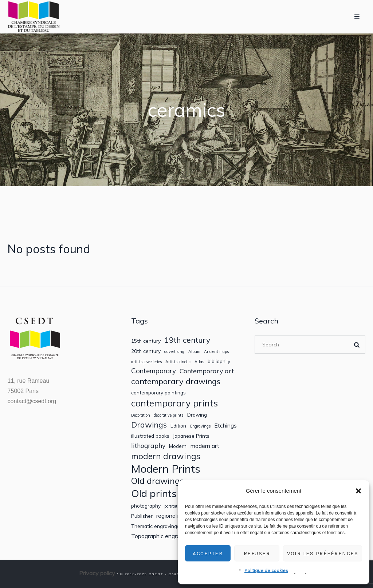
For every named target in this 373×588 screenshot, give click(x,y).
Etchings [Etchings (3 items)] (225, 426)
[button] (358, 491)
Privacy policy (97, 573)
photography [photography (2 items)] (146, 506)
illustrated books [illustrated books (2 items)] (150, 436)
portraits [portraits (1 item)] (172, 506)
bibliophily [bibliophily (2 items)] (219, 361)
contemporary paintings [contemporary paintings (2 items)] (158, 393)
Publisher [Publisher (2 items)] (142, 516)
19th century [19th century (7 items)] (187, 340)
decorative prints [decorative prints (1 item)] (168, 415)
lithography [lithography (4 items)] (148, 446)
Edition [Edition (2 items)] (178, 426)
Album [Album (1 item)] (194, 352)
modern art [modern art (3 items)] (205, 446)
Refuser (257, 553)
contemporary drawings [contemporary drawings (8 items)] (176, 381)
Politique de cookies (266, 570)
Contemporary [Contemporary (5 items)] (154, 371)
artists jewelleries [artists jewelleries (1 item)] (146, 362)
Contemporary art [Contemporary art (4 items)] (207, 371)
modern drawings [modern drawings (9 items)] (166, 456)
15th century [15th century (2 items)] (146, 341)
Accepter (208, 553)
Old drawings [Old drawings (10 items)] (158, 481)
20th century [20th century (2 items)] (146, 351)
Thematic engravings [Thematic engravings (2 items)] (155, 526)
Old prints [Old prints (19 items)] (154, 493)
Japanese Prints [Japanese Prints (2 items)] (191, 436)
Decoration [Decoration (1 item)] (141, 415)
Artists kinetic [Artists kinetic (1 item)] (178, 362)
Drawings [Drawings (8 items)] (149, 425)
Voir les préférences (323, 553)
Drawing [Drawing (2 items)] (197, 415)
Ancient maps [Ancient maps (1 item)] (216, 352)
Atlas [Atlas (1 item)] (199, 362)
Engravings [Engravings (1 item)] (200, 426)
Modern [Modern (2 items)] (178, 446)
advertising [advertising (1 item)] (174, 352)
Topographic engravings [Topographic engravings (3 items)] (162, 536)
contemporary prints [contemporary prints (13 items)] (174, 403)
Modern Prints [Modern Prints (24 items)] (166, 469)
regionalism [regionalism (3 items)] (171, 516)
